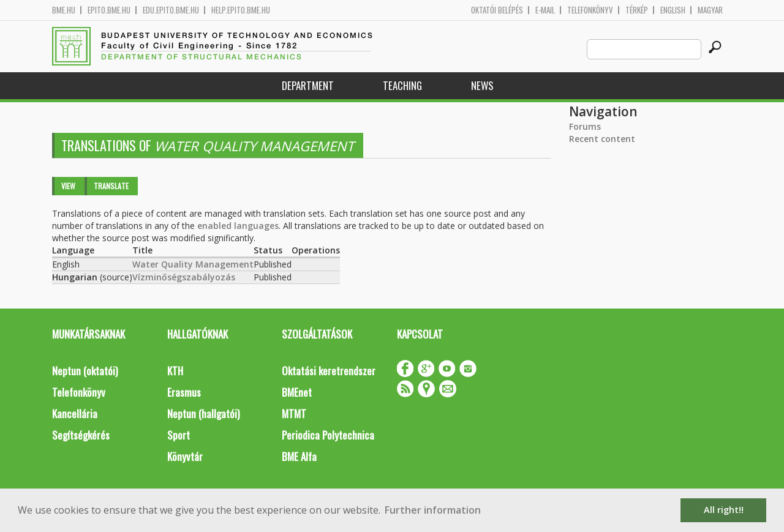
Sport (179, 435)
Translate (111, 186)
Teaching (402, 85)
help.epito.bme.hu (241, 10)
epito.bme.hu (109, 10)
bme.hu (64, 10)
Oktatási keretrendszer (329, 371)
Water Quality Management (193, 264)
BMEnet (297, 392)
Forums (585, 126)
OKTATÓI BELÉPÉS (497, 10)
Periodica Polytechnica (328, 435)
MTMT (294, 414)
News (482, 85)
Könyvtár (185, 456)
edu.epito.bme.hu (171, 10)
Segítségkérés (81, 435)
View (68, 186)
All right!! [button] (724, 510)
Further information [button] (433, 510)
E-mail (545, 10)
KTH (175, 371)
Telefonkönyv (590, 10)
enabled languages (238, 226)
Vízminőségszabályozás (184, 277)
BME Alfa (299, 456)
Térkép (637, 10)
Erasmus (184, 392)
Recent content (602, 139)
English (673, 10)
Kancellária (75, 414)
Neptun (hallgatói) (203, 414)
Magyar (710, 10)
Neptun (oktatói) (85, 371)
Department (308, 85)
